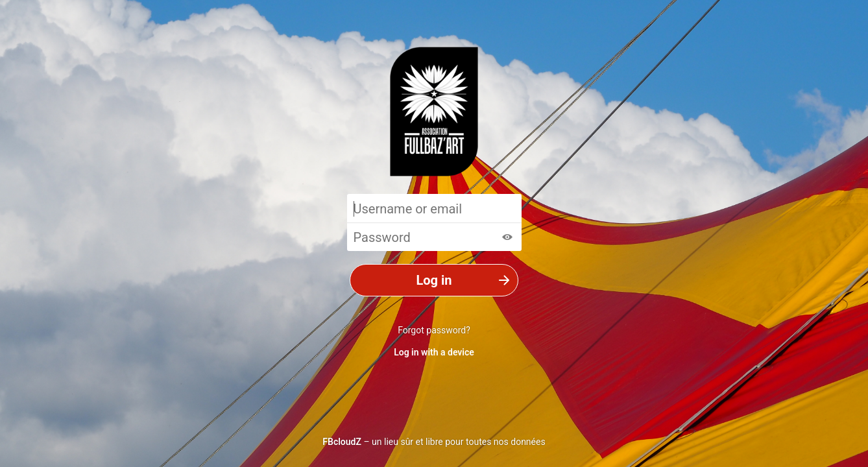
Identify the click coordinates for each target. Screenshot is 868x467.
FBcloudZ (342, 442)
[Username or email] (434, 208)
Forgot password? (434, 330)
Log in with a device (434, 352)
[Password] (434, 237)
